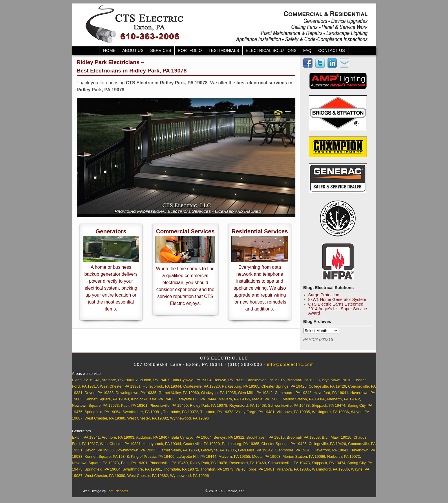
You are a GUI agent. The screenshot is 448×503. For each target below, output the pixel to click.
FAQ (307, 50)
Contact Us (332, 50)
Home (109, 50)
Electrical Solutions (271, 50)
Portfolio (190, 50)
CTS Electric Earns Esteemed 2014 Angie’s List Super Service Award (338, 309)
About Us (133, 50)
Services (161, 50)
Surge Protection (324, 295)
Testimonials (224, 50)
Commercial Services (185, 231)
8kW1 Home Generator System (337, 299)
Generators (111, 231)
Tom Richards (118, 491)
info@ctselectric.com (290, 364)
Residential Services (260, 231)
